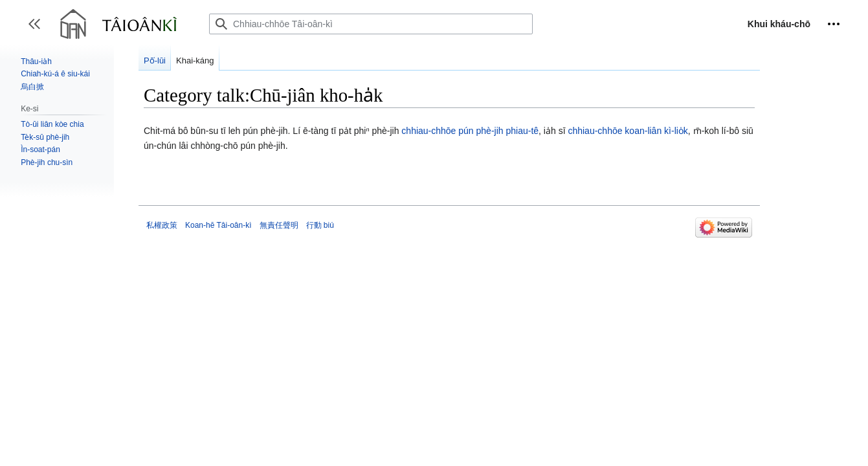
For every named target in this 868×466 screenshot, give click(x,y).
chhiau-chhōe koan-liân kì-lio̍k (628, 131)
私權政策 (162, 225)
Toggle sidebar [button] (39, 30)
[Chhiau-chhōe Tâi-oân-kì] (371, 24)
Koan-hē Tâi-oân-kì (218, 225)
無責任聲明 (279, 225)
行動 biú (320, 225)
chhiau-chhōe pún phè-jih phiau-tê (470, 131)
